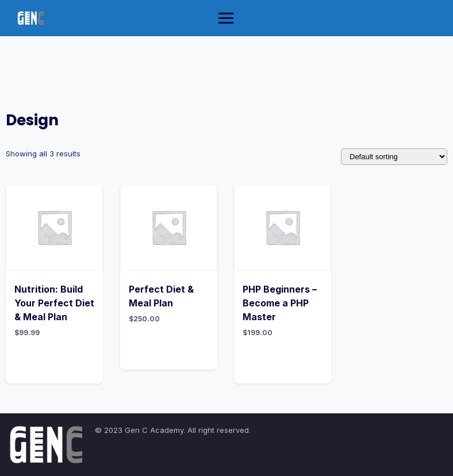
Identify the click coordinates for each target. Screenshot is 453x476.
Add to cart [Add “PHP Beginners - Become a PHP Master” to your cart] (283, 360)
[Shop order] (394, 157)
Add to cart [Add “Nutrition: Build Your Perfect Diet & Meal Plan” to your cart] (55, 360)
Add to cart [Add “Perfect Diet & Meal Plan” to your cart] (169, 347)
